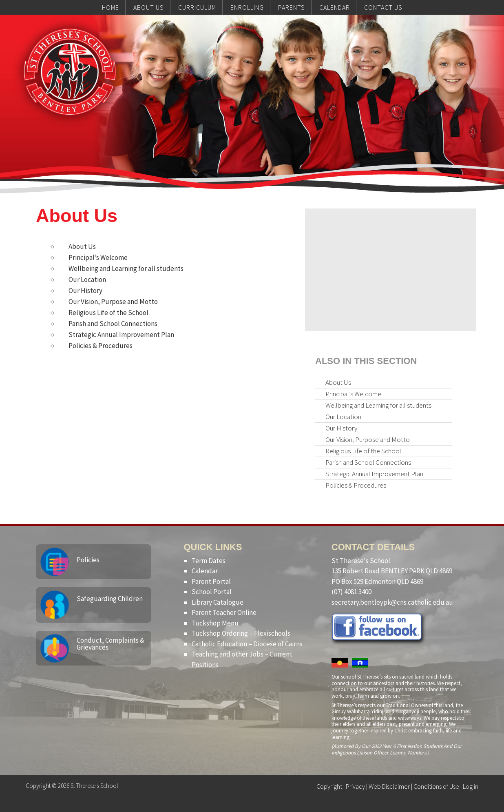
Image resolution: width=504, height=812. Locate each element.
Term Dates (209, 561)
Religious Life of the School (108, 313)
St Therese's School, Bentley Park (70, 72)
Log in (471, 786)
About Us (82, 246)
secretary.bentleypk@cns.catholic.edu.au (392, 602)
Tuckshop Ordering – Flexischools (241, 633)
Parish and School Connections (113, 324)
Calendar (205, 571)
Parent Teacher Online (224, 612)
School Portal (212, 592)
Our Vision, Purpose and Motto (113, 302)
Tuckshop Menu (215, 623)
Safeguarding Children (110, 599)
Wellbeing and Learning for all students (126, 268)
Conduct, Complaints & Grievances (111, 644)
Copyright (329, 786)
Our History (85, 291)
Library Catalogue (218, 602)
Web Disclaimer (389, 786)
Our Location (87, 280)
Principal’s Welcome (98, 257)
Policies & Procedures (101, 346)
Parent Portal (211, 581)
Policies (88, 560)
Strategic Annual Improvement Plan (121, 335)
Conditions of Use (436, 786)
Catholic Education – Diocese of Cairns (247, 644)
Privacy (355, 786)
